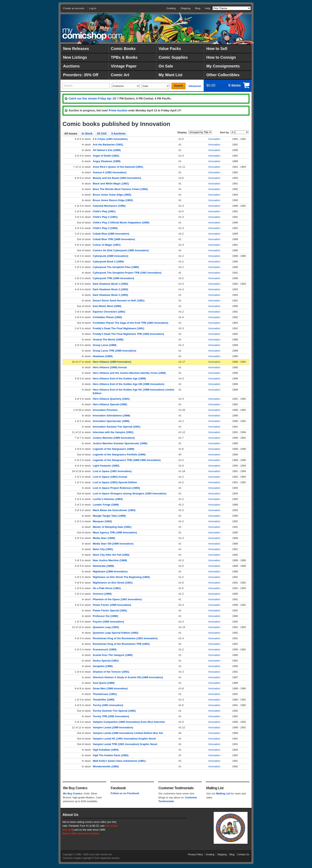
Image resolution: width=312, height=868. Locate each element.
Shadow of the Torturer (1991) (111, 672)
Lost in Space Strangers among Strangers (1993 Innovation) (130, 493)
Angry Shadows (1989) (107, 161)
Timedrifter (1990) (104, 700)
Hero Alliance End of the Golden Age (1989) (119, 378)
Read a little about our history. (81, 833)
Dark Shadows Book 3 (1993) (110, 295)
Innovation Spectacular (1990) (111, 421)
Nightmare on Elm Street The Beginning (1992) (121, 577)
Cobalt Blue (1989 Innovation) (111, 234)
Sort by (224, 132)
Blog (198, 8)
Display (182, 132)
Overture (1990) (102, 594)
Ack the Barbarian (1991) (108, 145)
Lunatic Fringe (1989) (106, 505)
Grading (171, 8)
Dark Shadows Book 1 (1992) (110, 284)
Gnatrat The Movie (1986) (108, 340)
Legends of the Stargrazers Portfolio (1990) (119, 454)
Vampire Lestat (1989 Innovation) (113, 727)
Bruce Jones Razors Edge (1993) (113, 200)
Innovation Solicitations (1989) (111, 415)
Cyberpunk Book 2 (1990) (108, 262)
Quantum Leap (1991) (106, 627)
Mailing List (223, 793)
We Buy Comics (73, 793)
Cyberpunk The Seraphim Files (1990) (116, 267)
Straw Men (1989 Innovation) (110, 688)
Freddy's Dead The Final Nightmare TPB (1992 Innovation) (128, 334)
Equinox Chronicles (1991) (109, 312)
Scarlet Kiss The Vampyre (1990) (113, 655)
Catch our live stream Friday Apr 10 (92, 98)
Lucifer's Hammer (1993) (108, 499)
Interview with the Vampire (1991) (113, 432)
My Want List (171, 75)
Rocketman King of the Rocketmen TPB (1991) (121, 644)
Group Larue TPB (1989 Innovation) (114, 351)
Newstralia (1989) (103, 566)
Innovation (214, 139)
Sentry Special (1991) (106, 661)
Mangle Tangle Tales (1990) (109, 516)
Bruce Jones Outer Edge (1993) (112, 195)
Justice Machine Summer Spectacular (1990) (120, 443)
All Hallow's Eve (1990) (107, 150)
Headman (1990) (103, 356)
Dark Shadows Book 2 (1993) (110, 289)
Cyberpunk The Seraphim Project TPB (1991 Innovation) (127, 273)
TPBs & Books (124, 57)
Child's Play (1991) (104, 211)
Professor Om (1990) (105, 616)
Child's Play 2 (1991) (105, 217)
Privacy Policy (195, 854)
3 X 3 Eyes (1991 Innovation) (110, 139)
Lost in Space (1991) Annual (110, 477)
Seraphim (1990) (103, 666)
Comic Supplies (173, 57)
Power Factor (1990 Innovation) (112, 605)
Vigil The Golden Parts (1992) (111, 755)
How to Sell (217, 49)
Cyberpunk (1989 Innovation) (110, 256)
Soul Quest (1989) (104, 683)
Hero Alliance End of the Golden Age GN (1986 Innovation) (128, 384)
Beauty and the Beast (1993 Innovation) (117, 178)
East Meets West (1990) (107, 306)
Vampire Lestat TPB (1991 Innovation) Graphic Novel (125, 744)
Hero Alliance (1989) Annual (110, 367)
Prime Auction (118, 110)
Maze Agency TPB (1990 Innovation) (115, 532)
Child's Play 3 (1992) (105, 228)
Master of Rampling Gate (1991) (112, 527)
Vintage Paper (124, 66)
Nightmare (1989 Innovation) (110, 571)
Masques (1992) (102, 521)
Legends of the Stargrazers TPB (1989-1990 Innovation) (127, 460)
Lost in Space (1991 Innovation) (112, 471)
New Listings (75, 57)
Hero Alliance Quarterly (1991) (111, 399)
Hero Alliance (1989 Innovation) (112, 362)
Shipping (185, 8)
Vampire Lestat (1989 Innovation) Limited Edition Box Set (128, 733)
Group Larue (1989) (105, 345)
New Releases (76, 49)
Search (178, 86)
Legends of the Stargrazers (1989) (114, 449)
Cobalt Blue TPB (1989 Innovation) (114, 239)
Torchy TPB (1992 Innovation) (111, 716)
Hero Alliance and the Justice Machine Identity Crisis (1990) (129, 373)
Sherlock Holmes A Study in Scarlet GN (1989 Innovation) (128, 677)
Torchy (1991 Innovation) (108, 705)
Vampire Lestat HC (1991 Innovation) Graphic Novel (124, 739)
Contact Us (243, 854)
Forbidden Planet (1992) (107, 317)
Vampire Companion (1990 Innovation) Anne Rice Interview (129, 722)
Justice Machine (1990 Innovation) (114, 438)
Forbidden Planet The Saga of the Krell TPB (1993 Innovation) (130, 323)
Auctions (71, 66)
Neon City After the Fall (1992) (111, 555)
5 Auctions (118, 133)
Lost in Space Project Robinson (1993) (116, 488)
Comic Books (123, 49)
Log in (93, 8)
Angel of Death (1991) (106, 156)
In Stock (87, 133)
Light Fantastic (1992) (106, 466)
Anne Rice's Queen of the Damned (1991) (118, 167)
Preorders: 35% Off (81, 75)
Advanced (195, 86)
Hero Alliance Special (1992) (110, 404)
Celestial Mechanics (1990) (109, 206)
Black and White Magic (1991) (111, 184)
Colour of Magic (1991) (107, 245)
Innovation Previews (105, 410)
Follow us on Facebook (125, 793)
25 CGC (102, 133)
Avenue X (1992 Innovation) (110, 172)
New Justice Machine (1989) (110, 560)
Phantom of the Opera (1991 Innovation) (117, 599)
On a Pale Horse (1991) (107, 588)
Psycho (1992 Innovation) (108, 622)
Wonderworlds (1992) (106, 766)
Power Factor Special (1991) (110, 610)
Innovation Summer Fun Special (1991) (117, 427)
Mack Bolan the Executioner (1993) (114, 510)
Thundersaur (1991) (105, 694)
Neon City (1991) (103, 549)
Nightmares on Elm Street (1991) (113, 583)
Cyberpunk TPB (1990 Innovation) (113, 278)
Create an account (74, 8)
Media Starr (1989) (104, 538)
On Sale (166, 66)
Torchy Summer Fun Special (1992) (114, 711)
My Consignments (223, 66)
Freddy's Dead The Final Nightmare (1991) (118, 328)
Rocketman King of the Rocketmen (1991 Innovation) (125, 638)
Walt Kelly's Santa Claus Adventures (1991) (119, 761)
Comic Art (120, 75)
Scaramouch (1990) (105, 649)
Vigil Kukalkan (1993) (106, 750)
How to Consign (221, 57)
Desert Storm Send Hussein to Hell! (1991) (119, 301)
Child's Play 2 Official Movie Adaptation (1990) (121, 223)
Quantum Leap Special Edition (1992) (116, 633)
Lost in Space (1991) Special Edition (115, 482)
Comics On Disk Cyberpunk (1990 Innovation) (121, 250)
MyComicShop (92, 34)
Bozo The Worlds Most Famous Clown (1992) (120, 189)
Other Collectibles (223, 75)
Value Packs (170, 49)
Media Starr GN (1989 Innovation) (113, 544)
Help (208, 8)
